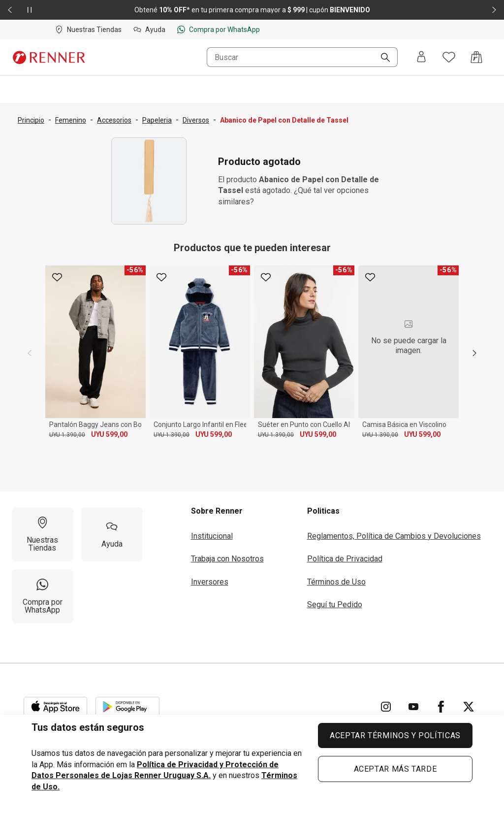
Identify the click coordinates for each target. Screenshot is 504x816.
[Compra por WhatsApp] (43, 596)
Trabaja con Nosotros (227, 559)
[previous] (30, 353)
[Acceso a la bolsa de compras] (476, 57)
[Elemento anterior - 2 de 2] (10, 10)
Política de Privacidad (345, 559)
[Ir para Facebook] (441, 707)
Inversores (210, 582)
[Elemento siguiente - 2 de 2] (494, 10)
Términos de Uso (336, 582)
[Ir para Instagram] (386, 707)
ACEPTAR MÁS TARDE (395, 769)
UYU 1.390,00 (67, 435)
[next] (474, 353)
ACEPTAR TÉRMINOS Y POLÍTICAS (395, 735)
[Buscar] (381, 58)
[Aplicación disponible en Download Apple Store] (56, 707)
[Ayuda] (112, 534)
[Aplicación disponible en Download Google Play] (127, 707)
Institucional (212, 536)
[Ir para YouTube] (413, 707)
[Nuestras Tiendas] (43, 534)
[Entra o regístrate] (421, 57)
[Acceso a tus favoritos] (449, 57)
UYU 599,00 (109, 434)
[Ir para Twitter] (469, 707)
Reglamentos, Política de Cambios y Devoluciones (394, 536)
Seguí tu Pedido (335, 604)
